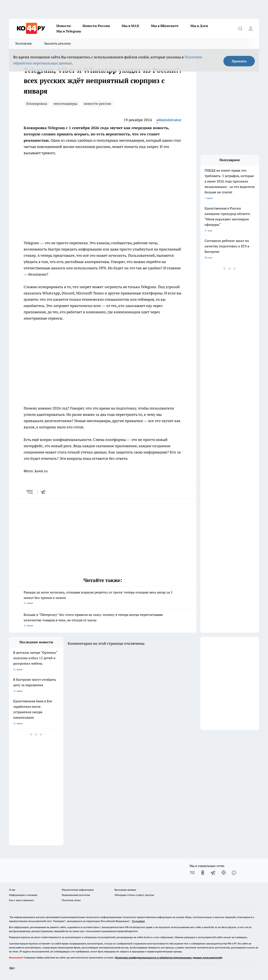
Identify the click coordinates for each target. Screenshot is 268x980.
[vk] (30, 492)
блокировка (37, 103)
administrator (169, 120)
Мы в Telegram (69, 31)
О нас (12, 890)
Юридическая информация (78, 890)
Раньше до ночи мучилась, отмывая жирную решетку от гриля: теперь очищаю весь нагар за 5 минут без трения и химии (103, 598)
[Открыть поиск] (240, 28)
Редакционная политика (76, 895)
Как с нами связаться (21, 900)
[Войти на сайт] (251, 28)
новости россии (97, 103)
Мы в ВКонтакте (165, 26)
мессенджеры (65, 103)
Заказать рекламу (58, 43)
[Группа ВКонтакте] (192, 873)
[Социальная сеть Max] (234, 873)
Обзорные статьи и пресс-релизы (134, 895)
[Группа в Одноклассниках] (203, 873)
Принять (239, 61)
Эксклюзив (23, 43)
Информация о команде (23, 895)
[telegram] (44, 492)
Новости (64, 26)
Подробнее (138, 921)
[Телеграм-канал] (213, 873)
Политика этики (71, 900)
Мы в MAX (130, 26)
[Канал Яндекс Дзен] (224, 873)
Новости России (96, 26)
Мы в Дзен (199, 26)
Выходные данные (125, 890)
